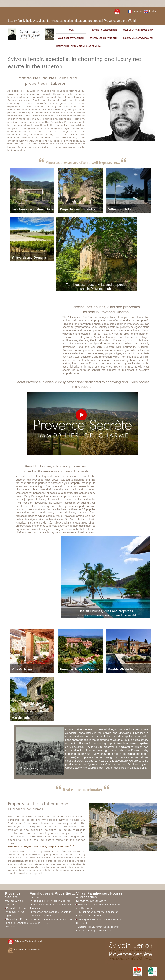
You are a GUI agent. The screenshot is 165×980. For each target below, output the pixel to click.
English (151, 11)
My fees (11, 927)
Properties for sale (17, 908)
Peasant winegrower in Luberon (40, 768)
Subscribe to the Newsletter (25, 950)
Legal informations (17, 923)
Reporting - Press (17, 919)
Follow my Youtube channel (25, 941)
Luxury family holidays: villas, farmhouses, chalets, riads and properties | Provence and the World (72, 21)
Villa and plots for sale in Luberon (51, 901)
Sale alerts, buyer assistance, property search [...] (41, 847)
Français (135, 11)
